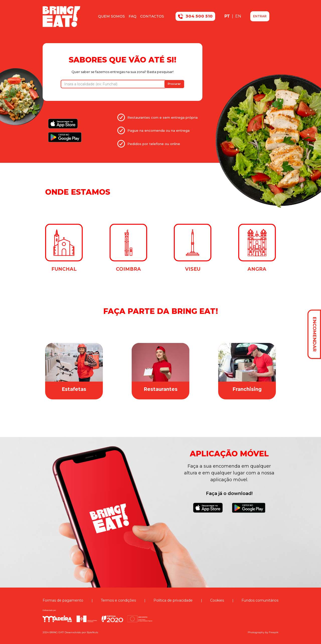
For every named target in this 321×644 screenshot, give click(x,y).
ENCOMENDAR (314, 334)
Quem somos (111, 16)
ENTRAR (260, 16)
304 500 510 (195, 16)
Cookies (217, 600)
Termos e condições (118, 600)
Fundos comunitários (260, 600)
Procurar (174, 84)
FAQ (133, 16)
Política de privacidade (173, 600)
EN (238, 16)
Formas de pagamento (63, 600)
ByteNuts (92, 632)
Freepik (274, 632)
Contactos (152, 16)
